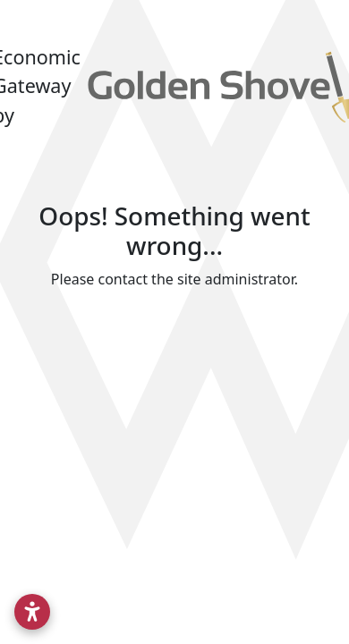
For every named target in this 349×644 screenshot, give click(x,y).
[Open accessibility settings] (32, 612)
